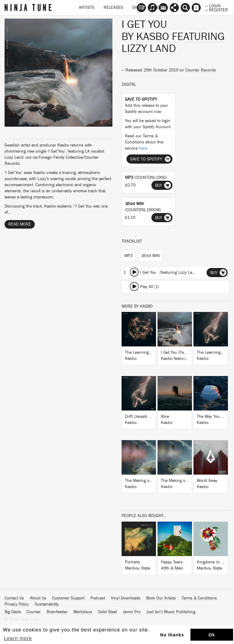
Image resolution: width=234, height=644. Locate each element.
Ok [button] (212, 635)
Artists (87, 8)
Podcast (98, 598)
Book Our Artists (161, 598)
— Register (216, 9)
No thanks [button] (172, 635)
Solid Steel (108, 612)
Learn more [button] (18, 638)
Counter (34, 612)
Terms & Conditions (199, 598)
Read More (20, 224)
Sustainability (47, 604)
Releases (113, 8)
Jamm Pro (132, 612)
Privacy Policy (17, 604)
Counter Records (201, 70)
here (143, 148)
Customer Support (68, 598)
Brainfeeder (57, 612)
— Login (213, 5)
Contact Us (14, 598)
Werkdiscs (83, 612)
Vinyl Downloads (126, 598)
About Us (38, 598)
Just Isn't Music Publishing (171, 612)
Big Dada (13, 612)
